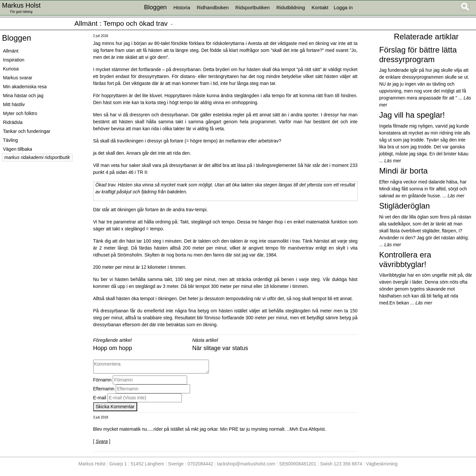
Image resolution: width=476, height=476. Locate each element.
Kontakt (320, 7)
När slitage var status (220, 348)
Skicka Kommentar (115, 407)
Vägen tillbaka (18, 149)
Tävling (10, 140)
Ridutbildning (291, 7)
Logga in (343, 7)
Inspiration (14, 60)
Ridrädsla (13, 122)
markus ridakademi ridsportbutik (37, 157)
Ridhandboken (213, 7)
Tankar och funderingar (27, 131)
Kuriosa (11, 69)
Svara (102, 441)
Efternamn (104, 389)
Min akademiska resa (25, 87)
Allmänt (86, 23)
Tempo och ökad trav (135, 23)
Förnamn (102, 380)
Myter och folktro (20, 113)
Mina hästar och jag (23, 96)
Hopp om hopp (113, 348)
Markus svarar (18, 78)
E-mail (100, 398)
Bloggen (17, 38)
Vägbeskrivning (382, 464)
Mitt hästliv (14, 104)
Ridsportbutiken (253, 7)
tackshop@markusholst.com (246, 464)
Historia (182, 7)
